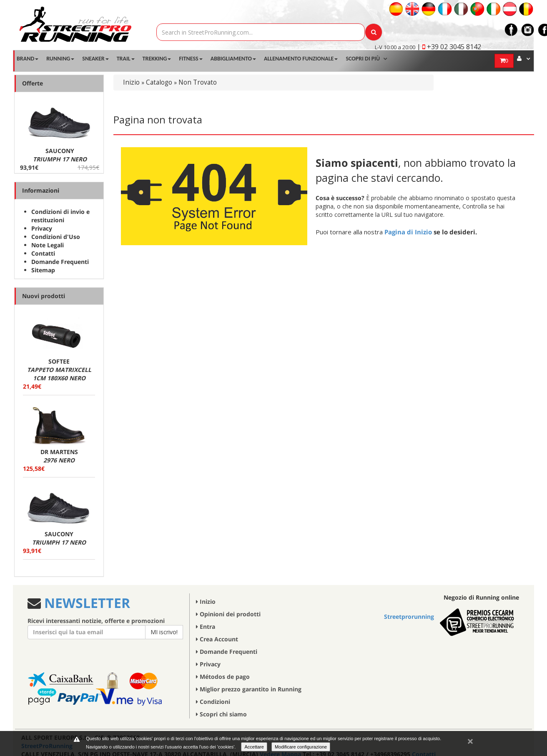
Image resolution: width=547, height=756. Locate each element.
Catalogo (159, 82)
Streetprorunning (409, 617)
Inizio (131, 82)
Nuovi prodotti (44, 296)
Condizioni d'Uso (56, 237)
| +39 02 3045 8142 (449, 47)
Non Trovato (198, 82)
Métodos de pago (223, 677)
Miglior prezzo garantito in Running (249, 689)
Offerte (33, 83)
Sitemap (43, 270)
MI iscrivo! (164, 632)
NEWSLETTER (85, 603)
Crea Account (217, 639)
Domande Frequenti (60, 262)
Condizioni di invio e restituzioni (60, 216)
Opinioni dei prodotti (228, 614)
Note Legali (48, 245)
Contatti (43, 253)
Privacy (42, 228)
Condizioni (213, 702)
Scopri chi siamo (221, 714)
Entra (206, 627)
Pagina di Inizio (408, 232)
